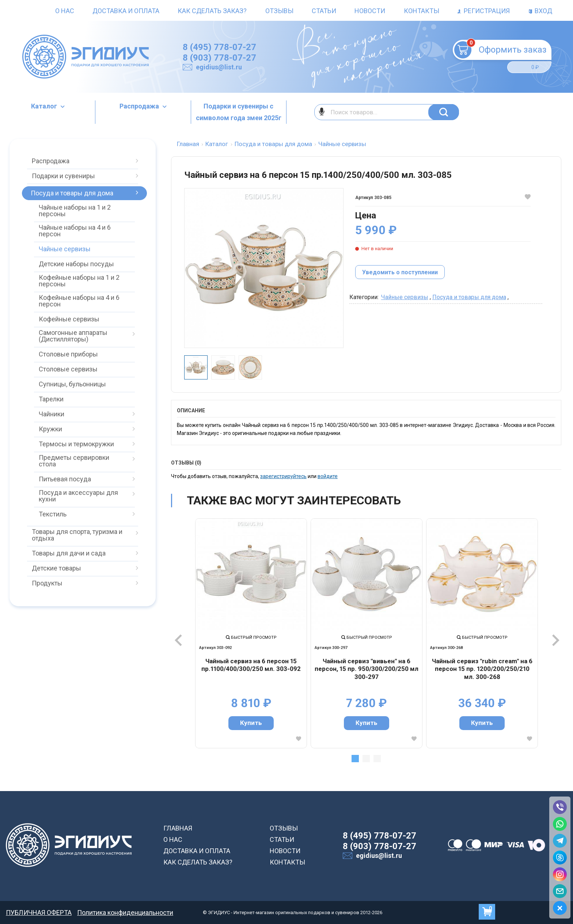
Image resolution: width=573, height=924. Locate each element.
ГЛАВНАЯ (178, 828)
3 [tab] (377, 759)
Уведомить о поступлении (400, 272)
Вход (540, 11)
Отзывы (279, 11)
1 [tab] (355, 759)
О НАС (173, 839)
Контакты (422, 11)
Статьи (324, 11)
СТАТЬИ (282, 839)
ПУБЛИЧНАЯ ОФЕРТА (39, 912)
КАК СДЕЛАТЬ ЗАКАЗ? (198, 862)
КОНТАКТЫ (287, 862)
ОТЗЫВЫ (284, 828)
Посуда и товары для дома (469, 297)
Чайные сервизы (405, 297)
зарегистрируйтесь (283, 476)
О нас (65, 11)
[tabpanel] (251, 633)
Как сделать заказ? (212, 11)
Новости (370, 11)
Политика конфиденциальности (125, 912)
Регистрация (484, 11)
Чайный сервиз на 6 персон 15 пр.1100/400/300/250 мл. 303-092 (251, 665)
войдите (328, 476)
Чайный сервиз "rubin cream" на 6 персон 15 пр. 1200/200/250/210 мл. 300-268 (482, 669)
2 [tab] (366, 759)
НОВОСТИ (285, 851)
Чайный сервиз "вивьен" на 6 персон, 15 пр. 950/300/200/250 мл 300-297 (367, 669)
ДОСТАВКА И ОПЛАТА (197, 851)
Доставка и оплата (126, 11)
